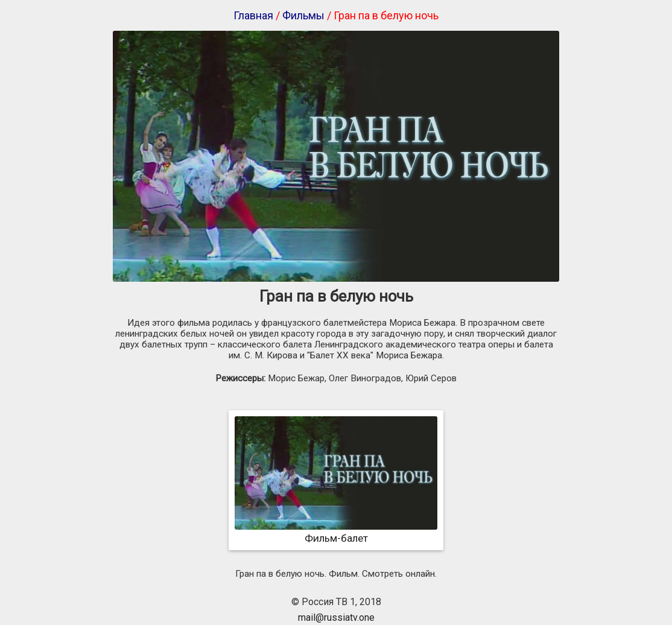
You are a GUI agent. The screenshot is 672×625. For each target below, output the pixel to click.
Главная (253, 15)
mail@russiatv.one (336, 617)
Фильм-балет (336, 532)
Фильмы (303, 15)
